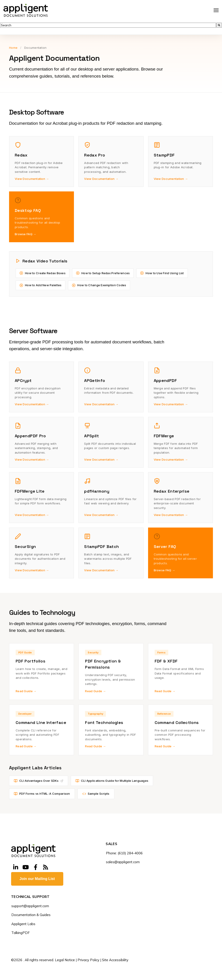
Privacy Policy (88, 960)
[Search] (219, 25)
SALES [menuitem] (111, 844)
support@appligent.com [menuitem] (30, 906)
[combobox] (108, 25)
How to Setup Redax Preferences (103, 273)
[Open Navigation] (216, 10)
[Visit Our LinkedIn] (16, 867)
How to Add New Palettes (40, 285)
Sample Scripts (96, 794)
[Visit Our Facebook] (36, 867)
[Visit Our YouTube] (26, 867)
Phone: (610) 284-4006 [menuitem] (124, 853)
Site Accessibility (115, 960)
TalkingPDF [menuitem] (21, 933)
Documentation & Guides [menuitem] (31, 915)
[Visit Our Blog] (46, 867)
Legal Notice (65, 960)
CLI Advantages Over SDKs (39, 781)
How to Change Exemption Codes (99, 285)
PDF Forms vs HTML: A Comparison (42, 794)
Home (13, 48)
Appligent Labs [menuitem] (23, 924)
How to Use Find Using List (162, 273)
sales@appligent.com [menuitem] (123, 862)
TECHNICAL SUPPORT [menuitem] (30, 897)
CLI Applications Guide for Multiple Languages (112, 781)
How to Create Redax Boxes (43, 273)
